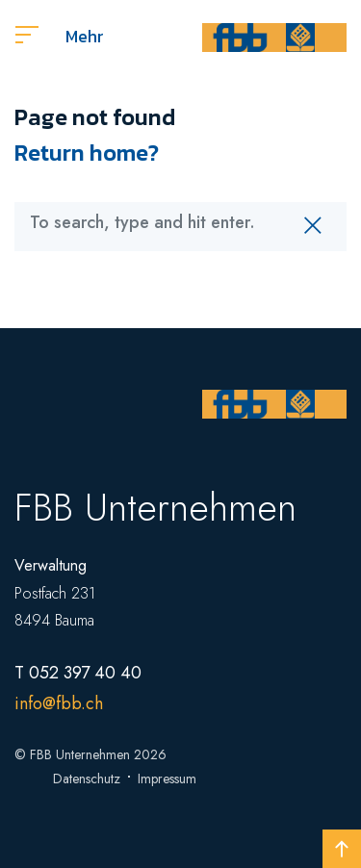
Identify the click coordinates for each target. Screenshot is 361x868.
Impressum (167, 779)
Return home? (87, 153)
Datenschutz (87, 779)
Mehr (60, 36)
